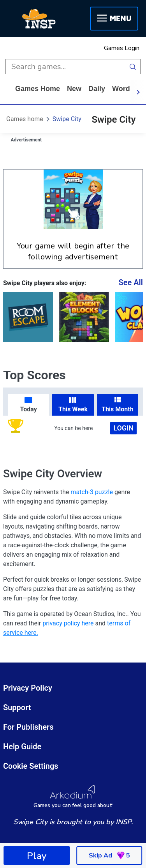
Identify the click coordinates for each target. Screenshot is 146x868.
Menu (114, 19)
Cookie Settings (31, 766)
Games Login (122, 48)
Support (17, 707)
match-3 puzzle (92, 492)
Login (123, 428)
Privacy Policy (28, 688)
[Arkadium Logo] (73, 797)
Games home (38, 89)
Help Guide (22, 747)
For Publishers (28, 727)
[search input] (65, 67)
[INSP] (39, 19)
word (121, 89)
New (74, 89)
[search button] (133, 67)
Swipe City (67, 119)
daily (97, 89)
